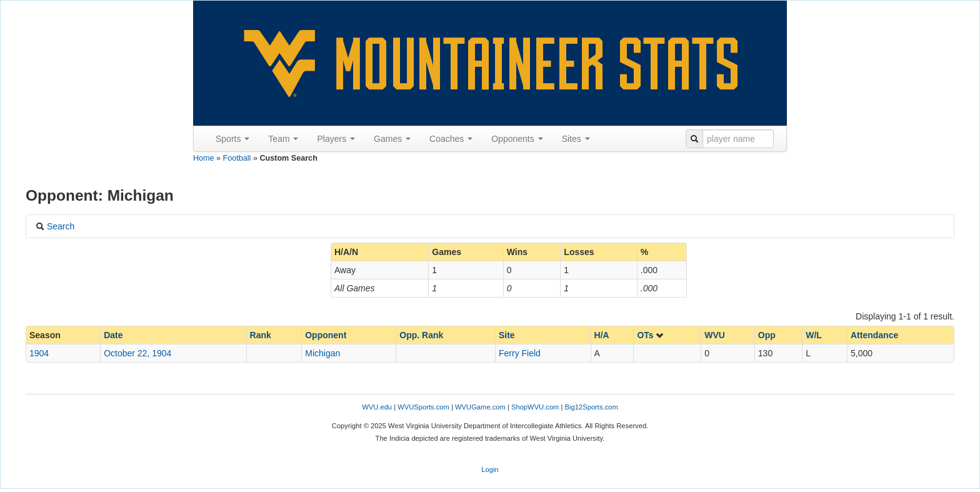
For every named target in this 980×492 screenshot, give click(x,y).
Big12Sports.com (592, 407)
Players (336, 139)
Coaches (451, 139)
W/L (814, 335)
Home (204, 158)
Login (490, 469)
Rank (261, 335)
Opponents (517, 139)
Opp (767, 335)
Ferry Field (520, 353)
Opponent (326, 335)
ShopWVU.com (535, 407)
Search (55, 226)
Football (237, 158)
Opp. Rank (421, 335)
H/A (602, 335)
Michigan (322, 353)
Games (392, 139)
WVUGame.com (480, 407)
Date (113, 335)
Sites (576, 139)
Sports (232, 139)
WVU (715, 335)
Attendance (874, 335)
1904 (39, 353)
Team (283, 139)
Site (507, 335)
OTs (651, 335)
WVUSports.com (423, 407)
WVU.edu (377, 407)
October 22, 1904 (137, 353)
